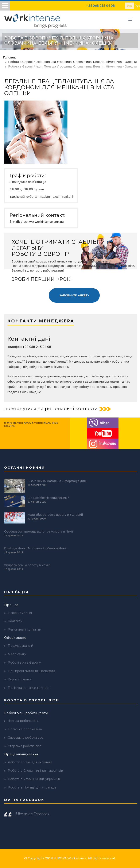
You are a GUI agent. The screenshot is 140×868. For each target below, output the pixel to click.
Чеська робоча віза (23, 721)
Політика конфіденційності (29, 688)
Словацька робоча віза (26, 738)
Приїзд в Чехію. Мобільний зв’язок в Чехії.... (37, 548)
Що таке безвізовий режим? (48, 498)
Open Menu (5, 6)
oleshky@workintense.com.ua (42, 221)
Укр (130, 5)
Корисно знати (20, 679)
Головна (9, 57)
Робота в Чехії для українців (30, 762)
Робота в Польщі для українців (32, 787)
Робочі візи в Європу (24, 663)
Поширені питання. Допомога (31, 671)
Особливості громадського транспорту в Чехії (39, 531)
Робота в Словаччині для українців (35, 771)
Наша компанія (20, 613)
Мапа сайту (17, 654)
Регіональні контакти (24, 629)
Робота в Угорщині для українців (34, 779)
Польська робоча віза (25, 729)
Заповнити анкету (74, 295)
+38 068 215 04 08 (100, 5)
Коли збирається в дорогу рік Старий (55, 514)
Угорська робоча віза (25, 746)
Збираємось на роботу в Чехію (27, 565)
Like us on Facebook (33, 814)
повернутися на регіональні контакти (51, 409)
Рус (137, 5)
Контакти (15, 621)
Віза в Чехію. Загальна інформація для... (58, 481)
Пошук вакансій (20, 646)
